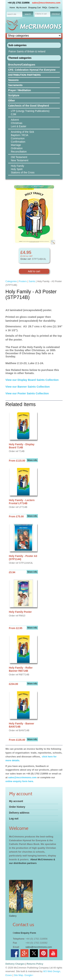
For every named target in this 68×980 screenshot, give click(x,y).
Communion (18, 138)
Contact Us (53, 8)
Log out (14, 819)
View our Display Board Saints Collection (32, 380)
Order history (17, 807)
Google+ (29, 975)
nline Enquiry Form (25, 933)
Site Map (18, 975)
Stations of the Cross (23, 172)
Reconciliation (19, 152)
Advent (15, 120)
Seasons (13, 80)
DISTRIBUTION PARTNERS (24, 75)
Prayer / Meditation (19, 90)
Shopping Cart (34, 8)
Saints (32, 281)
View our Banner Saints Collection (28, 387)
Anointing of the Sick (22, 132)
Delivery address (19, 813)
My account (16, 801)
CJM (14, 114)
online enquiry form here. (20, 781)
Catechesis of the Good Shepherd (29, 106)
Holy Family (17, 166)
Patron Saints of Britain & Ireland (27, 51)
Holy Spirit (17, 169)
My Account (21, 8)
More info (32, 460)
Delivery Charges (15, 964)
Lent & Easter (19, 126)
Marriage (16, 145)
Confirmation (18, 142)
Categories (11, 281)
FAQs (45, 8)
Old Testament (19, 157)
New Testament (20, 160)
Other (12, 101)
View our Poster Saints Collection (27, 393)
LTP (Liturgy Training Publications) (30, 111)
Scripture (14, 95)
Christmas (17, 123)
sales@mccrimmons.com (46, 3)
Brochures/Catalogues (22, 65)
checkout (56, 14)
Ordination (17, 148)
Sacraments (15, 85)
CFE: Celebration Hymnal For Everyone (32, 70)
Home (12, 8)
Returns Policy (35, 964)
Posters (23, 281)
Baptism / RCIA (20, 135)
